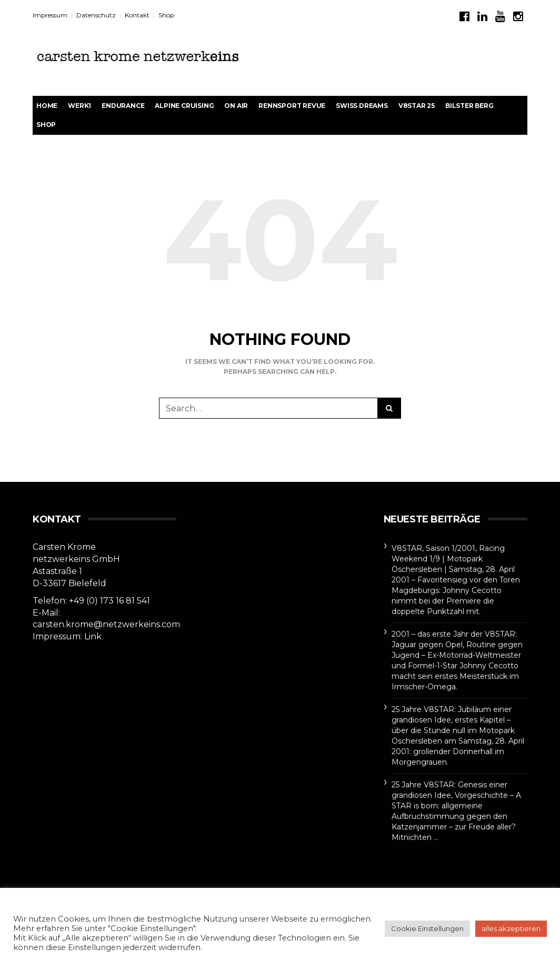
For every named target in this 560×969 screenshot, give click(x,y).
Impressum (50, 15)
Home (47, 106)
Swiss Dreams (362, 106)
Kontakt (137, 15)
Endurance (123, 106)
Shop (166, 15)
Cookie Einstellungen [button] (427, 928)
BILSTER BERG (469, 106)
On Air (236, 106)
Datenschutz (96, 15)
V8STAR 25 (417, 106)
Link (93, 636)
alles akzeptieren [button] (511, 928)
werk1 (79, 106)
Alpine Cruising (184, 106)
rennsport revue (292, 106)
